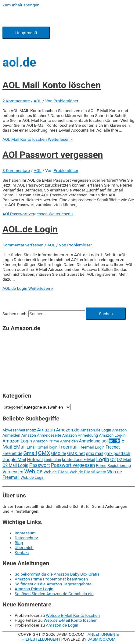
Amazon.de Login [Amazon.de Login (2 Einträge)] (96, 430)
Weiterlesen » (38, 139)
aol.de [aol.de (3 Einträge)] (114, 441)
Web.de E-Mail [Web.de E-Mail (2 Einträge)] (56, 472)
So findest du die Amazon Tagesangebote (53, 584)
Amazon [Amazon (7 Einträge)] (46, 430)
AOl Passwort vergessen (53, 155)
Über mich (24, 548)
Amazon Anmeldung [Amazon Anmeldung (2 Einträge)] (80, 435)
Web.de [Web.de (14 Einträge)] (34, 471)
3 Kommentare (16, 170)
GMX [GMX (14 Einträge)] (44, 453)
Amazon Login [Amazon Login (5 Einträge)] (17, 441)
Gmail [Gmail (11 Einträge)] (30, 453)
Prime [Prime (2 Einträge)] (101, 466)
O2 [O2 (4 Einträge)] (113, 460)
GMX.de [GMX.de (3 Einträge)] (58, 453)
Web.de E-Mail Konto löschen (73, 615)
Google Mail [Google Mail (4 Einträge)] (14, 460)
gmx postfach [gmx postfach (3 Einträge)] (117, 453)
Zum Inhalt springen (21, 5)
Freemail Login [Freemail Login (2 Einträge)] (92, 447)
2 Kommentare (16, 101)
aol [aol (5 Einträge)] (105, 441)
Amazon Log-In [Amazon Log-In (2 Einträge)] (112, 435)
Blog (19, 543)
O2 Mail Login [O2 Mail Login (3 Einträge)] (15, 465)
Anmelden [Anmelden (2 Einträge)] (69, 441)
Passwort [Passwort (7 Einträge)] (40, 465)
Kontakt (22, 552)
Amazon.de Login (62, 625)
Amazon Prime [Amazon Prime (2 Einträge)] (46, 441)
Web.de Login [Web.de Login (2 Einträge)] (32, 477)
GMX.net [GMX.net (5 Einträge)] (76, 453)
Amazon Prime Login (34, 589)
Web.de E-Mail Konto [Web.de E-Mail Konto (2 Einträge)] (88, 472)
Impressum (25, 533)
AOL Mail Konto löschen (52, 85)
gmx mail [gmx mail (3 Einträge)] (95, 453)
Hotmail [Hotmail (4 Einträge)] (35, 460)
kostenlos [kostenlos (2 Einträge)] (52, 460)
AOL (38, 101)
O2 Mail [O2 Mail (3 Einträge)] (124, 460)
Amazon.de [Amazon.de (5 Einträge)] (68, 430)
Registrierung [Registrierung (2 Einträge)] (119, 466)
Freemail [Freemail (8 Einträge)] (68, 447)
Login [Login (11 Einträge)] (103, 459)
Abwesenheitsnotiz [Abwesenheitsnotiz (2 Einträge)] (19, 430)
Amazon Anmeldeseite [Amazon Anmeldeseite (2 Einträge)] (41, 435)
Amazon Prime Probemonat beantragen (51, 579)
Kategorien (13, 407)
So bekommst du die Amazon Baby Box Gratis (57, 574)
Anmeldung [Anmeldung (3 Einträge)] (90, 441)
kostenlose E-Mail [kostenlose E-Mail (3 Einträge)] (79, 460)
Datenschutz (26, 538)
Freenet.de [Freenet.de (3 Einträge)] (12, 453)
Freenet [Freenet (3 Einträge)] (113, 447)
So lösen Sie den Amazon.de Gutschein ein (54, 594)
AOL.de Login (30, 229)
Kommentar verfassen (23, 245)
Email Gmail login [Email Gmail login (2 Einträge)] (42, 447)
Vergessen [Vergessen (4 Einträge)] (13, 472)
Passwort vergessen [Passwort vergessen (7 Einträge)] (73, 465)
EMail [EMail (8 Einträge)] (20, 447)
